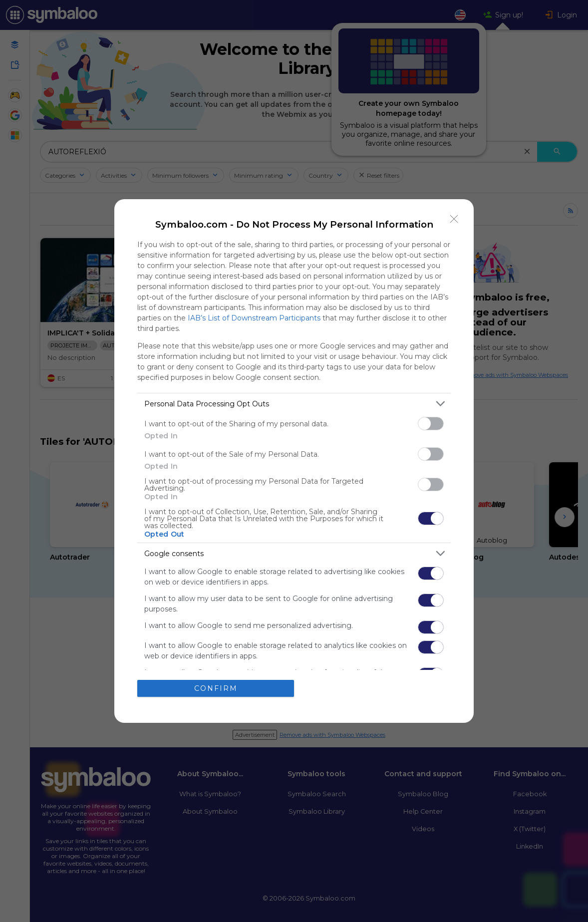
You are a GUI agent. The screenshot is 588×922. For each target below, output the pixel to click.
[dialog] (294, 461)
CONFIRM (216, 688)
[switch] (431, 424)
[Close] (454, 219)
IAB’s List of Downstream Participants (254, 318)
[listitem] (294, 404)
